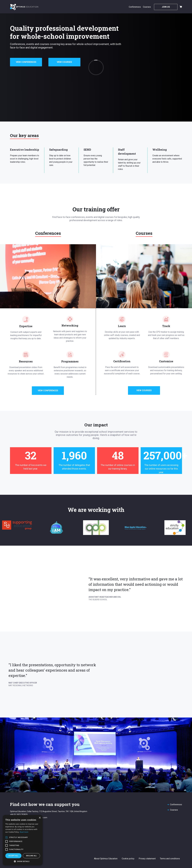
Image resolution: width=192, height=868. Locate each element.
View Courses (64, 62)
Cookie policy (128, 859)
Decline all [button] (31, 856)
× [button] (40, 818)
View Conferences (26, 62)
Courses (147, 7)
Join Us (166, 7)
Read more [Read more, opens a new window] (24, 832)
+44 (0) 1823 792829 (19, 814)
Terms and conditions (170, 859)
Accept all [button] (13, 856)
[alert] (23, 840)
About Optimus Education (106, 859)
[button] (23, 861)
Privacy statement (147, 859)
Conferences (135, 7)
